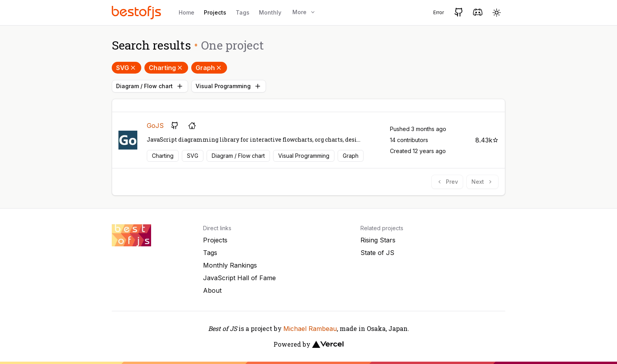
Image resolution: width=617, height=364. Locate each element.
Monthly (270, 12)
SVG (127, 68)
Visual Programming (229, 86)
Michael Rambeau (310, 329)
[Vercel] (328, 344)
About (212, 290)
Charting (166, 68)
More (304, 12)
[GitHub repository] (175, 126)
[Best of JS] (137, 12)
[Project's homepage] (192, 126)
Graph (209, 68)
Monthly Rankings (230, 265)
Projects (215, 12)
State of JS (377, 253)
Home (187, 12)
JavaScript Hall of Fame (239, 278)
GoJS (155, 126)
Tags (243, 12)
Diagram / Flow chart (150, 86)
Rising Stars (378, 240)
